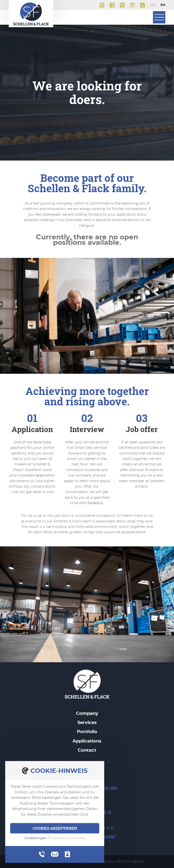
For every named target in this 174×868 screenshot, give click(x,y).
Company (87, 714)
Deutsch (153, 5)
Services (87, 723)
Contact (87, 750)
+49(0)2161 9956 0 (122, 5)
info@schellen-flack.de (132, 5)
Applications (87, 741)
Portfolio (87, 732)
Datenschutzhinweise (67, 838)
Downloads (143, 5)
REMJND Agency (130, 861)
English (163, 5)
